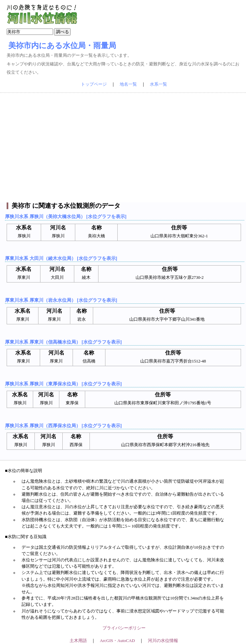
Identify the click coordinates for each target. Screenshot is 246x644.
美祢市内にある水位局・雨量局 (62, 45)
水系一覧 (158, 84)
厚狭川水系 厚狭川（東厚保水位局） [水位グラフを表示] (63, 384)
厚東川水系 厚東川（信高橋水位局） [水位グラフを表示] (63, 342)
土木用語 (78, 641)
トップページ (94, 84)
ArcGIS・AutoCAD (117, 641)
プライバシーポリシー (124, 628)
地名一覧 (128, 84)
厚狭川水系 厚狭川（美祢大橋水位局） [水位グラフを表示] (66, 216)
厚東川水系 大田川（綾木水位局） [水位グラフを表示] (61, 258)
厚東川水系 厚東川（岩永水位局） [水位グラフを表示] (61, 300)
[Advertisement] (123, 148)
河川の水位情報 (163, 641)
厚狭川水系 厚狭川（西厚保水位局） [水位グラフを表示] (63, 426)
